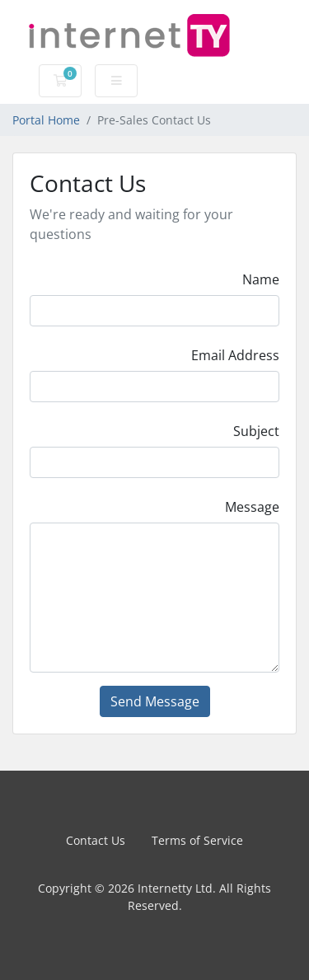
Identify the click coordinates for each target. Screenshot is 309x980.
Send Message (155, 701)
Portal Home (46, 120)
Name (261, 279)
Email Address (235, 355)
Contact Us (96, 840)
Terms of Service (197, 840)
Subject (256, 431)
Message (252, 507)
